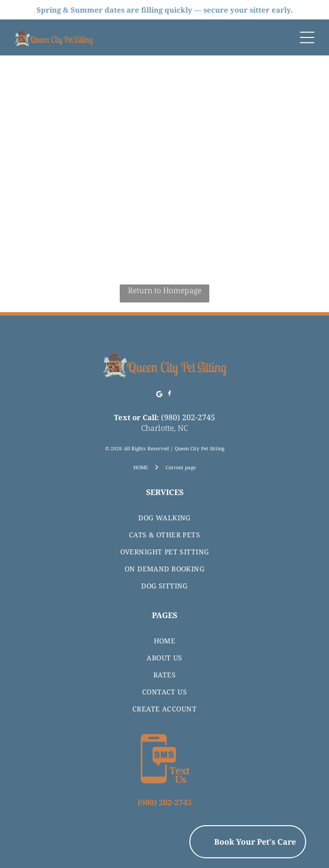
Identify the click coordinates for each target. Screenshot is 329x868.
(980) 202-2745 (188, 417)
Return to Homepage (165, 290)
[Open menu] (307, 37)
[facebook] (170, 395)
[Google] (160, 395)
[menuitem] (164, 518)
